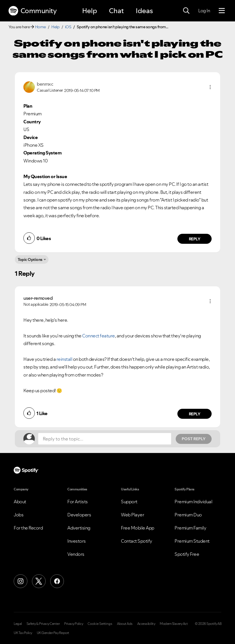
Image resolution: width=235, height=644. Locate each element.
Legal (18, 624)
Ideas (144, 11)
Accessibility (146, 624)
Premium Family (190, 528)
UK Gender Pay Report (53, 633)
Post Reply (194, 439)
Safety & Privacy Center (43, 624)
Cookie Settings (100, 624)
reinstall (64, 359)
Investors (77, 541)
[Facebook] (57, 581)
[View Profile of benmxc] (45, 84)
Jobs (19, 515)
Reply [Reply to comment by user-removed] (195, 414)
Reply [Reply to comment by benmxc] (195, 239)
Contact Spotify (137, 541)
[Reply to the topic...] (105, 439)
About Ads (125, 624)
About (20, 502)
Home (40, 27)
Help (90, 11)
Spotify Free (187, 554)
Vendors (76, 554)
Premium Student (192, 541)
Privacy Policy (74, 624)
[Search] (186, 11)
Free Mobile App (138, 528)
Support (129, 502)
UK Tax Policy (23, 633)
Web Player (132, 515)
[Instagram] (21, 581)
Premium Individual (193, 502)
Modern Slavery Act (174, 624)
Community (33, 11)
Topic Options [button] (30, 259)
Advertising (79, 528)
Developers (79, 515)
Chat (116, 11)
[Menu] (222, 11)
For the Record (28, 528)
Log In (204, 11)
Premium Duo (188, 515)
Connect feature (99, 336)
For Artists (78, 502)
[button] (210, 87)
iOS (68, 27)
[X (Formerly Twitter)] (39, 581)
